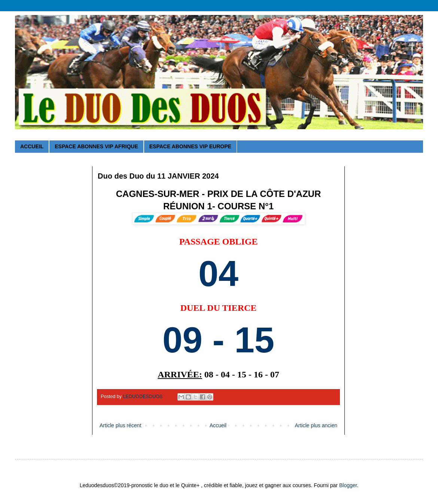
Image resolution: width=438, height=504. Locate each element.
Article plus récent (120, 425)
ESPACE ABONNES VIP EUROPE (190, 146)
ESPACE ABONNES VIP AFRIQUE (96, 146)
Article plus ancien (316, 425)
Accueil (218, 425)
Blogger (348, 485)
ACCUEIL (32, 146)
